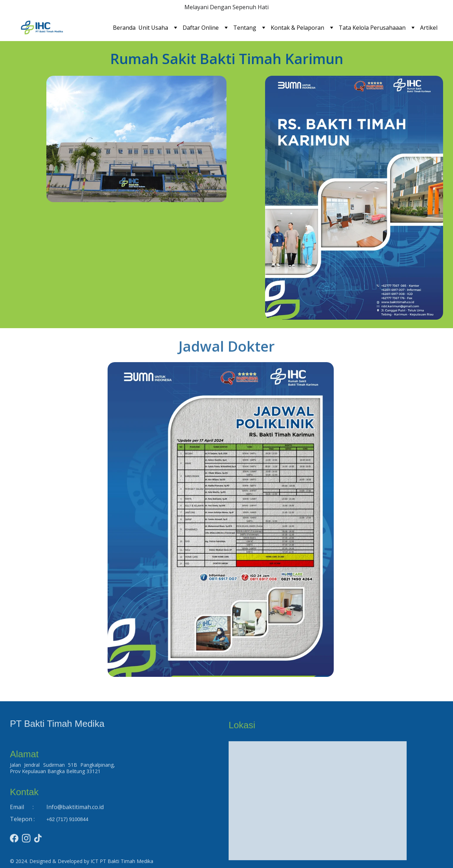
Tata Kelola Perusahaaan (372, 28)
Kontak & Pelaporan (297, 28)
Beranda (124, 28)
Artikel (429, 28)
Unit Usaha (153, 28)
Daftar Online (201, 28)
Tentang (245, 28)
